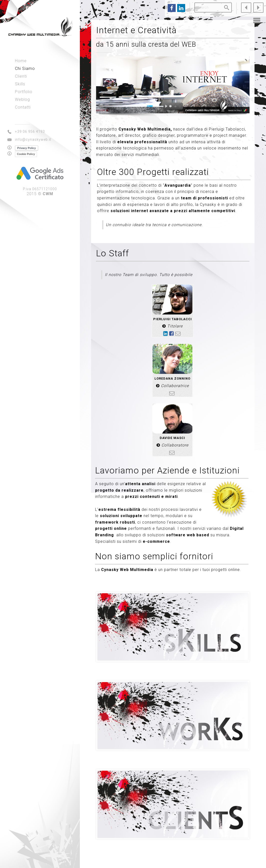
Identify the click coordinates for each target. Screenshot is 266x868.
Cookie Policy (26, 154)
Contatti (23, 107)
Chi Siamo (25, 69)
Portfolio (24, 92)
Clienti (21, 76)
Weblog (22, 99)
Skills (20, 84)
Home (21, 61)
